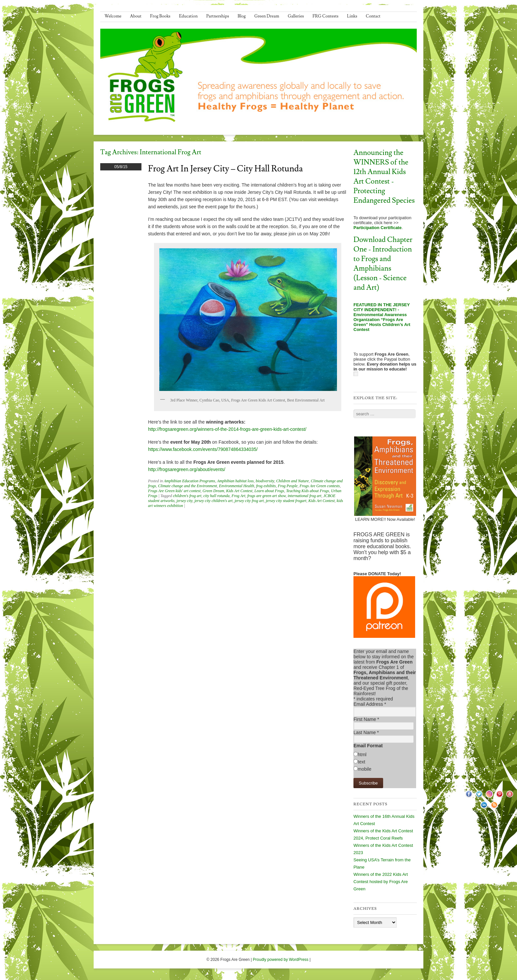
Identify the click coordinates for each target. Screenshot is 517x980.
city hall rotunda (217, 496)
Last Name (366, 732)
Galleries (296, 16)
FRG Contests (326, 16)
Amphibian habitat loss (235, 481)
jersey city (184, 501)
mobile (365, 769)
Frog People (288, 486)
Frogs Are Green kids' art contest (174, 491)
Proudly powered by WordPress (281, 960)
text (362, 762)
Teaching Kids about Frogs (308, 491)
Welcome (113, 16)
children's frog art (187, 496)
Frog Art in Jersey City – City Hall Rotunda (225, 169)
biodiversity (265, 481)
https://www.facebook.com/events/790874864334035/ (203, 449)
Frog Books (160, 16)
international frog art (304, 496)
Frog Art (238, 496)
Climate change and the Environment (187, 486)
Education (188, 16)
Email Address (370, 704)
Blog (242, 16)
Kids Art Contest (239, 491)
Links (352, 16)
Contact (373, 16)
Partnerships (217, 16)
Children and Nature (292, 481)
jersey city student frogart (286, 501)
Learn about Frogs (269, 491)
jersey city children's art (214, 501)
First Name (366, 719)
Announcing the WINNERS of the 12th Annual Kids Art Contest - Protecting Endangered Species (384, 177)
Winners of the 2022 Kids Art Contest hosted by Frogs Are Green (381, 882)
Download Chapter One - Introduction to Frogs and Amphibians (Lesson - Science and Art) (383, 264)
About (136, 16)
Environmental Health (237, 486)
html (362, 755)
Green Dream (267, 16)
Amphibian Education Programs (190, 481)
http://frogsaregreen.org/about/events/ (187, 469)
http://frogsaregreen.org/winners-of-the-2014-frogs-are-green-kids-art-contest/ (227, 429)
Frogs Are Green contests (319, 486)
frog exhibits (266, 486)
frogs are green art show (266, 496)
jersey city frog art (249, 501)
